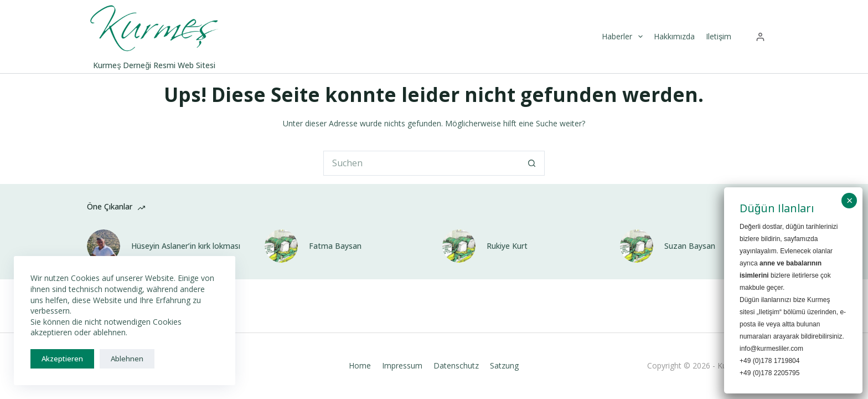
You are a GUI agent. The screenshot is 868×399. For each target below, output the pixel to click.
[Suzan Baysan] (637, 246)
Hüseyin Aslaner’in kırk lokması (186, 246)
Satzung (504, 366)
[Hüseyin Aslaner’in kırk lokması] (104, 246)
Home (360, 366)
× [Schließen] (849, 200)
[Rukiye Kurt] (459, 246)
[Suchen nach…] (422, 163)
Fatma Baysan (335, 246)
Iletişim (719, 36)
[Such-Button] (532, 163)
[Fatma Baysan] (281, 246)
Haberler (624, 37)
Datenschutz (456, 366)
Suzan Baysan (690, 246)
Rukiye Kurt (507, 246)
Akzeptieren (62, 359)
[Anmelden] (760, 37)
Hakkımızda (674, 36)
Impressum (402, 366)
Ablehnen (127, 359)
